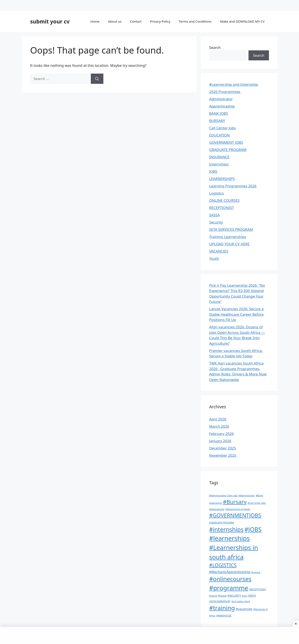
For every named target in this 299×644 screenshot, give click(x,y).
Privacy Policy (160, 21)
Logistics (217, 193)
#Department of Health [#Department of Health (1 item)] (238, 509)
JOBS (213, 171)
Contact (136, 21)
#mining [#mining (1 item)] (256, 572)
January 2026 (220, 441)
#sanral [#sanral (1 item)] (213, 596)
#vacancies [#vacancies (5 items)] (244, 609)
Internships (219, 164)
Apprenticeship (222, 106)
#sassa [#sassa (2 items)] (222, 596)
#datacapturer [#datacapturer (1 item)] (217, 509)
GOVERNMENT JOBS (226, 142)
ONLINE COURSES (224, 200)
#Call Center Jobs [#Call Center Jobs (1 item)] (256, 503)
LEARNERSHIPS (222, 179)
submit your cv (50, 21)
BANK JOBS (219, 113)
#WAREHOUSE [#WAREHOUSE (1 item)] (224, 616)
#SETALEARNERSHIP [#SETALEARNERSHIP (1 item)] (220, 601)
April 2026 (218, 419)
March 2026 (219, 426)
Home (95, 21)
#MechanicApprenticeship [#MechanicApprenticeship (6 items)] (230, 572)
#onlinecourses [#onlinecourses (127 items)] (230, 579)
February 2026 (222, 434)
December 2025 (223, 448)
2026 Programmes (225, 92)
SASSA (215, 215)
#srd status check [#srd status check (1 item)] (241, 601)
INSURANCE (219, 157)
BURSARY (217, 121)
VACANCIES (219, 251)
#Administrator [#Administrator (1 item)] (247, 496)
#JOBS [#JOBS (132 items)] (253, 529)
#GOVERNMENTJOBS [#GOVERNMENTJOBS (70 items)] (235, 515)
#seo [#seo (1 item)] (245, 596)
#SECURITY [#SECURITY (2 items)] (234, 596)
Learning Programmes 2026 (233, 186)
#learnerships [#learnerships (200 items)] (230, 538)
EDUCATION (220, 135)
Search (215, 47)
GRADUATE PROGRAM (228, 150)
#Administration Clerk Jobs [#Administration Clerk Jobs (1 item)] (223, 496)
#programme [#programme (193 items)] (229, 588)
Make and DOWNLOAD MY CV (242, 21)
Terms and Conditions (195, 21)
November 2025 (223, 455)
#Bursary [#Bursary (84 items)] (235, 502)
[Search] (97, 79)
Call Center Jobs (223, 128)
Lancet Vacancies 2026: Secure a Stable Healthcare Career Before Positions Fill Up (237, 314)
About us (115, 21)
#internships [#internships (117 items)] (226, 529)
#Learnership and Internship (234, 84)
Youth (214, 258)
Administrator (221, 99)
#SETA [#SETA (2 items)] (252, 596)
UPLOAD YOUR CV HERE (229, 244)
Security (216, 222)
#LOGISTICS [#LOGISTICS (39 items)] (223, 565)
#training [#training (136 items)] (222, 608)
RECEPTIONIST (222, 208)
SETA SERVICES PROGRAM (231, 229)
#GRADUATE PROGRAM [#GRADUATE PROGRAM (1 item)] (222, 523)
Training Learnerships (228, 237)
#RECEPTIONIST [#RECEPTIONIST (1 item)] (258, 589)
